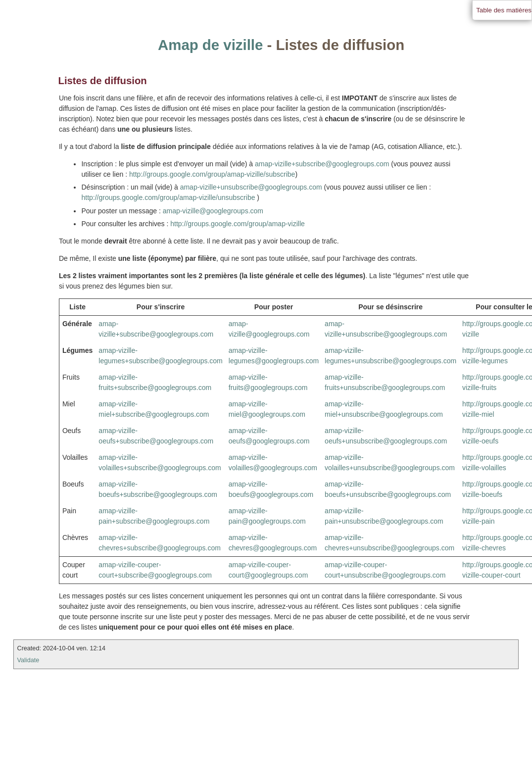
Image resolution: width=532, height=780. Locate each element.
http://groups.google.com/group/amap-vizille (238, 224)
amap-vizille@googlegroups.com (213, 211)
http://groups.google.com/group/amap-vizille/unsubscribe (168, 197)
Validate (28, 660)
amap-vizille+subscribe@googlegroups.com (322, 164)
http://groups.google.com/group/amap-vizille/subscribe (212, 174)
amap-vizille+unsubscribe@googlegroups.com (251, 187)
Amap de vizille (210, 45)
